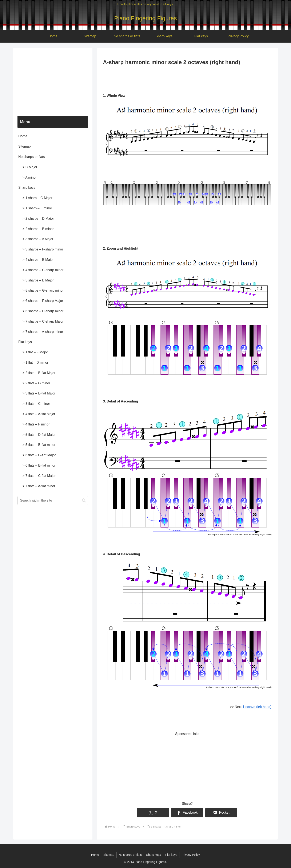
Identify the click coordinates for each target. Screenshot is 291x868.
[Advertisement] (187, 79)
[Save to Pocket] (221, 813)
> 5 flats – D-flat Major (39, 435)
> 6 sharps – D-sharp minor (43, 311)
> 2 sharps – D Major (38, 219)
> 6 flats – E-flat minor (39, 465)
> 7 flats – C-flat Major (39, 476)
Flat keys (25, 342)
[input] (53, 501)
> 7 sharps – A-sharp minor (43, 332)
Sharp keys (27, 188)
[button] (84, 500)
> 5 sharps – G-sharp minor (43, 290)
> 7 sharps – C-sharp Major (43, 321)
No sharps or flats (31, 157)
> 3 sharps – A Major (38, 239)
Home (23, 136)
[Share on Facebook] (187, 813)
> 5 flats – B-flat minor (39, 445)
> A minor (30, 177)
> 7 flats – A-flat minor (39, 486)
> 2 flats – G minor (36, 383)
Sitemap (25, 146)
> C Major (30, 167)
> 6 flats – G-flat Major (39, 455)
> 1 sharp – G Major (37, 198)
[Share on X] (153, 813)
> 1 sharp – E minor (37, 208)
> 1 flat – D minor (35, 363)
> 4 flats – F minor (36, 424)
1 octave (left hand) (257, 707)
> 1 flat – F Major (35, 352)
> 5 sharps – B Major (38, 280)
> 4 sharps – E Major (38, 260)
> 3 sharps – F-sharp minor (43, 249)
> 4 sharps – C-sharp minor (43, 270)
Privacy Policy (191, 855)
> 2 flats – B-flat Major (39, 373)
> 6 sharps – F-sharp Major (43, 301)
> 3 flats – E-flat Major (39, 393)
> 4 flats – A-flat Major (39, 414)
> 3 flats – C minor (36, 404)
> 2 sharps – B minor (38, 229)
